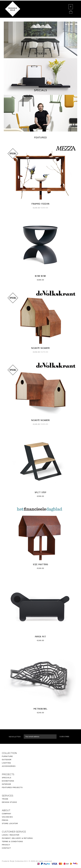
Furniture (7, 756)
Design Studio (9, 802)
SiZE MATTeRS (41, 565)
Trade (5, 799)
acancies (8, 817)
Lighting (6, 763)
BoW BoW (40, 276)
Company (7, 814)
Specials (7, 778)
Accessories (9, 766)
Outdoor (7, 760)
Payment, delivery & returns (17, 838)
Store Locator (10, 823)
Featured (41, 138)
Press (5, 820)
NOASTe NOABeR (41, 348)
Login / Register (11, 835)
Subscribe (64, 736)
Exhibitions (8, 781)
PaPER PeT (40, 637)
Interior (6, 784)
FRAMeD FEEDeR (41, 204)
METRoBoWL (40, 709)
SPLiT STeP (40, 493)
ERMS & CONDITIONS (13, 841)
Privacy (6, 845)
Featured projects (12, 787)
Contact (6, 848)
